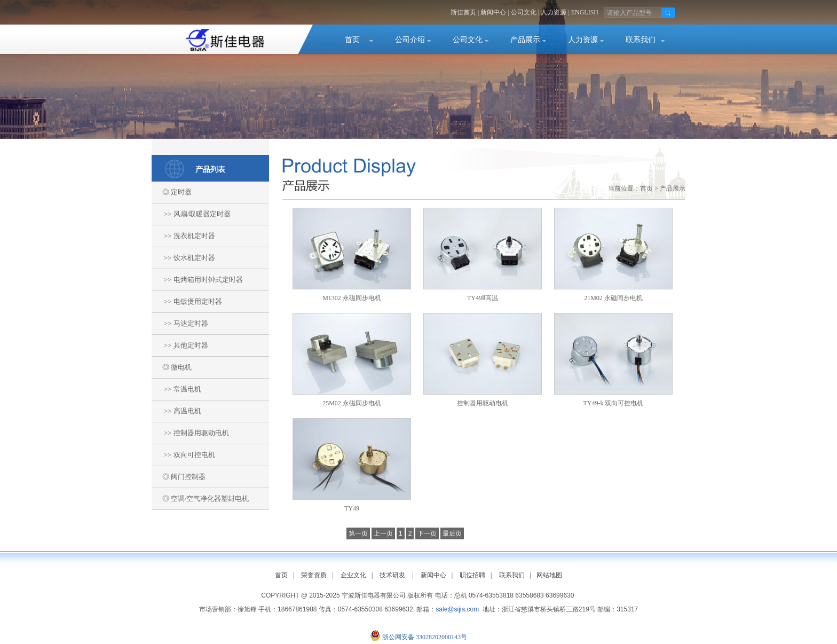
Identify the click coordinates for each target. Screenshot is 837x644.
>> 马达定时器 (180, 323)
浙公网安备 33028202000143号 (425, 637)
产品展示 (525, 40)
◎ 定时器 (172, 192)
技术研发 (392, 575)
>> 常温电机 (176, 389)
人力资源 (554, 12)
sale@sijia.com (457, 609)
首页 (352, 40)
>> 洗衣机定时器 (183, 236)
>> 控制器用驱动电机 (190, 433)
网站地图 (549, 575)
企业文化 (353, 575)
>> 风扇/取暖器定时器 (191, 214)
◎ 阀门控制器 (179, 477)
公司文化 (524, 12)
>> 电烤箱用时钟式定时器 (197, 280)
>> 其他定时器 (180, 345)
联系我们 (641, 40)
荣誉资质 (314, 575)
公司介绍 (410, 40)
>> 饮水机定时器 (183, 258)
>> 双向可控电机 (183, 455)
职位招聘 (472, 575)
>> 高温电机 (176, 411)
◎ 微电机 (172, 367)
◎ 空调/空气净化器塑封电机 (200, 498)
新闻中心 (493, 12)
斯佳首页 (463, 12)
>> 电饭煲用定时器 (187, 301)
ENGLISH (585, 12)
